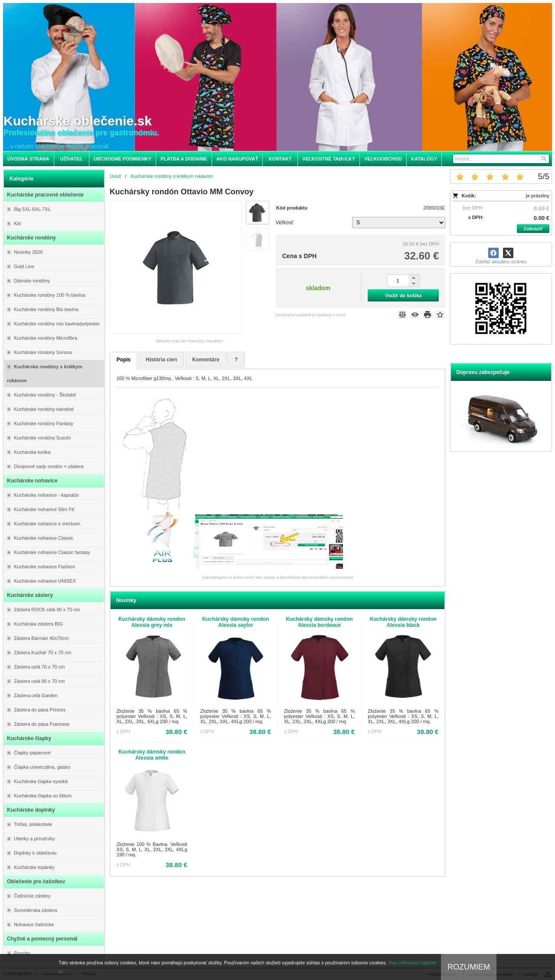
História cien (161, 360)
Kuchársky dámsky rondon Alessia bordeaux (320, 622)
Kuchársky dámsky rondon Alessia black (403, 622)
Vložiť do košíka (403, 295)
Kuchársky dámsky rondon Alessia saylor (235, 622)
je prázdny (538, 196)
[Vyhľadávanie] (501, 159)
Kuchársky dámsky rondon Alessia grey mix (152, 622)
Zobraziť (533, 229)
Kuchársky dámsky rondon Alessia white (152, 755)
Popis (124, 360)
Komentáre (206, 360)
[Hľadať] (544, 159)
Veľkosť (285, 223)
